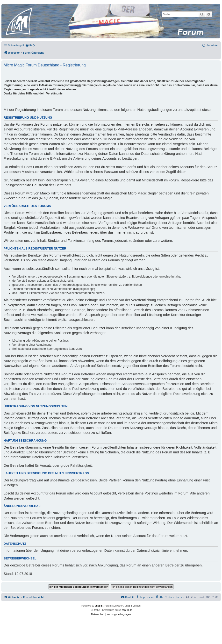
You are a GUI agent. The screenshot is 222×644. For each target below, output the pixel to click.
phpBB (99, 606)
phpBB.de (127, 610)
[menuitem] (30, 45)
